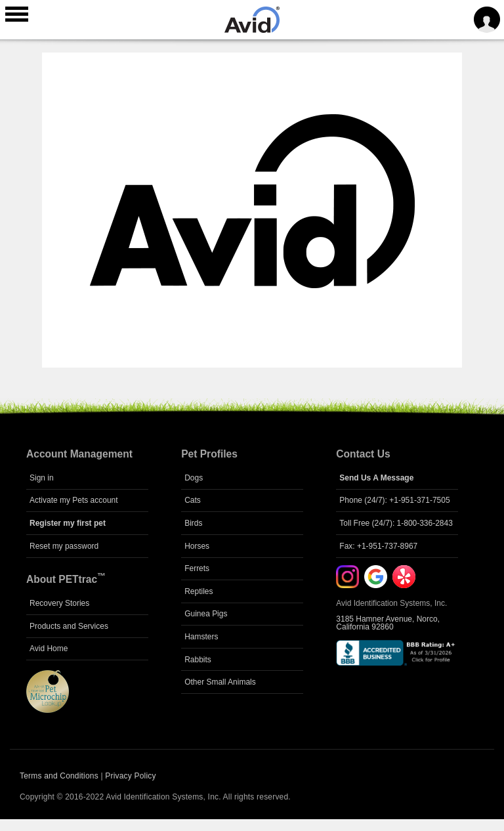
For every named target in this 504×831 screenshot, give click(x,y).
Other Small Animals (220, 682)
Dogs (194, 478)
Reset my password (64, 546)
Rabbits (198, 660)
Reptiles (199, 591)
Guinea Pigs (206, 614)
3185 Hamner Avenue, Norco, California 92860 (388, 623)
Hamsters (201, 637)
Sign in (42, 478)
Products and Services (69, 626)
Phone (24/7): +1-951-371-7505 (394, 500)
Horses (197, 546)
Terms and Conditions (59, 776)
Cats (193, 500)
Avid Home (49, 649)
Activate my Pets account (74, 500)
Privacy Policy (130, 776)
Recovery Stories (59, 603)
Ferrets (197, 568)
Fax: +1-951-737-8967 (378, 546)
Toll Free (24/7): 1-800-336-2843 (396, 523)
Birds (193, 523)
